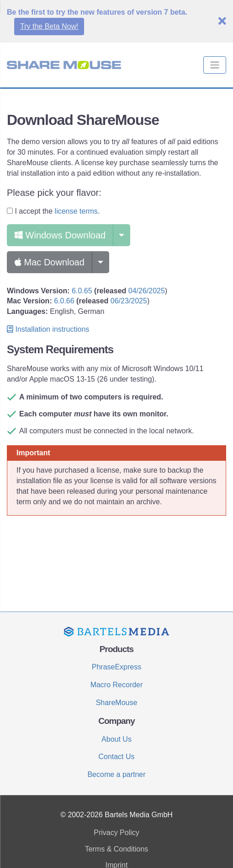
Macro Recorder (117, 685)
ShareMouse (117, 703)
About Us (116, 739)
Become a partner (116, 774)
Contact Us (116, 757)
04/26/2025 (147, 291)
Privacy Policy (116, 833)
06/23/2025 (129, 301)
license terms (76, 211)
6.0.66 (64, 301)
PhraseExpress (117, 667)
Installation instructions (48, 329)
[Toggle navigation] (215, 65)
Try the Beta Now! (49, 26)
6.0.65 (82, 291)
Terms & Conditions (117, 849)
